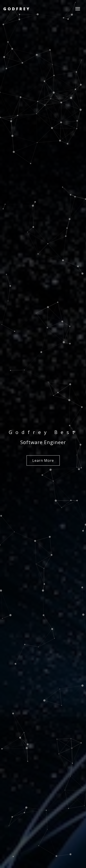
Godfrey (17, 9)
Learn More (43, 460)
